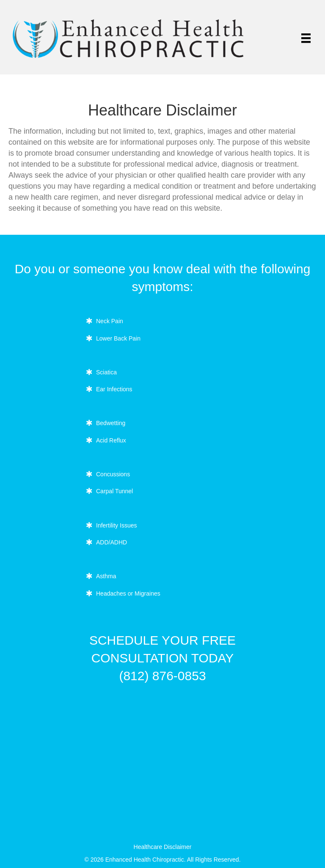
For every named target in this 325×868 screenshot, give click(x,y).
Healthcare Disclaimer (163, 847)
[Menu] (306, 38)
